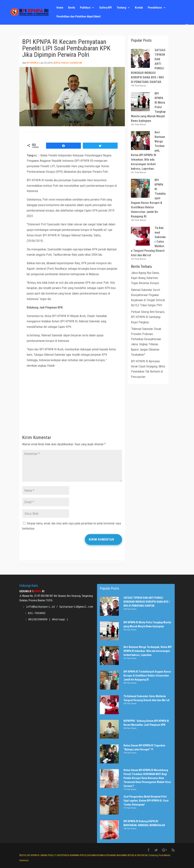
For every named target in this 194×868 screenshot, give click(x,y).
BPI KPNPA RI (33, 63)
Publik (65, 63)
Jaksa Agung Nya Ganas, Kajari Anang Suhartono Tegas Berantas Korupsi (145, 278)
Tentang (121, 8)
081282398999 (38, 620)
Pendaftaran (155, 8)
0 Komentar (76, 63)
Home (60, 8)
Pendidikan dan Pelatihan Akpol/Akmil (79, 17)
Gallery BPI (106, 8)
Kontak (139, 8)
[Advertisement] (72, 403)
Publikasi (85, 8)
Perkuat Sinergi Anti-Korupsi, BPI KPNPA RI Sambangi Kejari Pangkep (148, 317)
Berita (72, 8)
